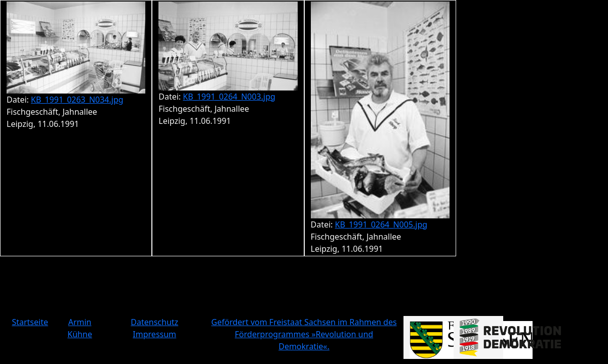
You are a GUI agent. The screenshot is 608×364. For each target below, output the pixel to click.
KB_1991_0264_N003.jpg (229, 97)
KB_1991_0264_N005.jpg (381, 224)
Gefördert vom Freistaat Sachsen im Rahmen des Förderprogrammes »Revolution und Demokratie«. (304, 334)
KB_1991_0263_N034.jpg (77, 100)
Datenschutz (154, 322)
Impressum (154, 334)
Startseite (30, 322)
